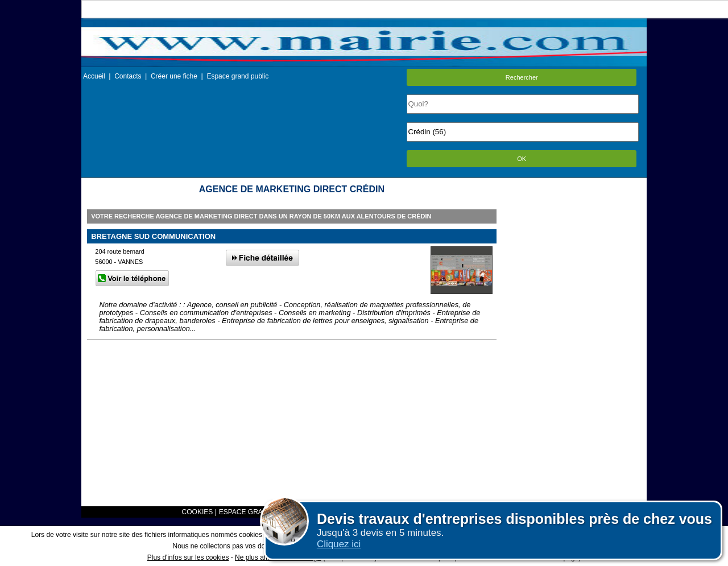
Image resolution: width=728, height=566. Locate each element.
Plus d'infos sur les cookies (188, 557)
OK (522, 159)
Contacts (128, 76)
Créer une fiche (174, 76)
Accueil (94, 76)
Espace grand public (237, 76)
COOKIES (198, 512)
